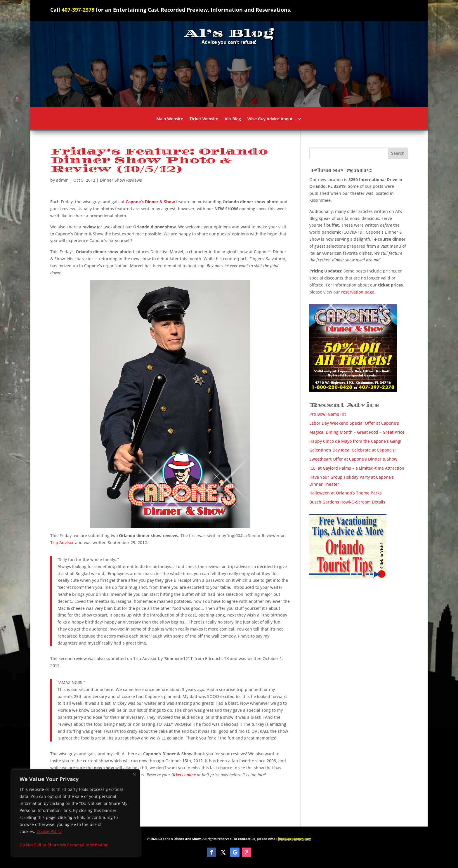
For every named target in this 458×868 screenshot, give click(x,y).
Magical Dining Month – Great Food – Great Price (357, 432)
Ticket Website (204, 119)
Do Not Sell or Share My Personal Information (64, 845)
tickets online (184, 775)
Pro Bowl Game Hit (328, 414)
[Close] (134, 774)
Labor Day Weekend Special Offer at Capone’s (354, 423)
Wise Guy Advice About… (272, 119)
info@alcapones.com (295, 839)
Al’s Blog (233, 119)
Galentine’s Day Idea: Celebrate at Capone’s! (353, 450)
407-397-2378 (78, 10)
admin (62, 180)
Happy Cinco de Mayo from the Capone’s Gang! (355, 441)
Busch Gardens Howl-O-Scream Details (347, 502)
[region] (76, 813)
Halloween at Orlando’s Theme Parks (346, 493)
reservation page (358, 292)
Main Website (170, 119)
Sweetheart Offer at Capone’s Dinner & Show (353, 459)
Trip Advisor (62, 542)
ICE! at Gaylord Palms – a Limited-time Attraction (357, 468)
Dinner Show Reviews (121, 180)
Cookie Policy (49, 831)
